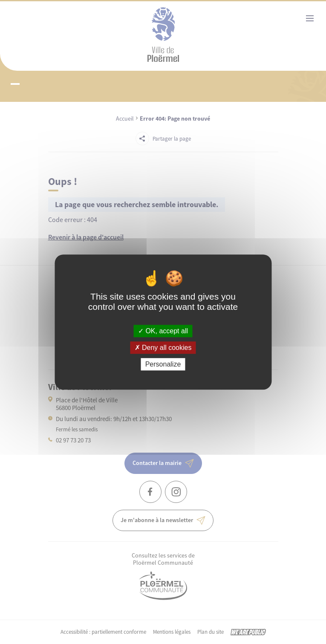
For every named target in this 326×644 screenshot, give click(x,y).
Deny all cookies (163, 348)
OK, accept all (163, 331)
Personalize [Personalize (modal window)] (163, 364)
